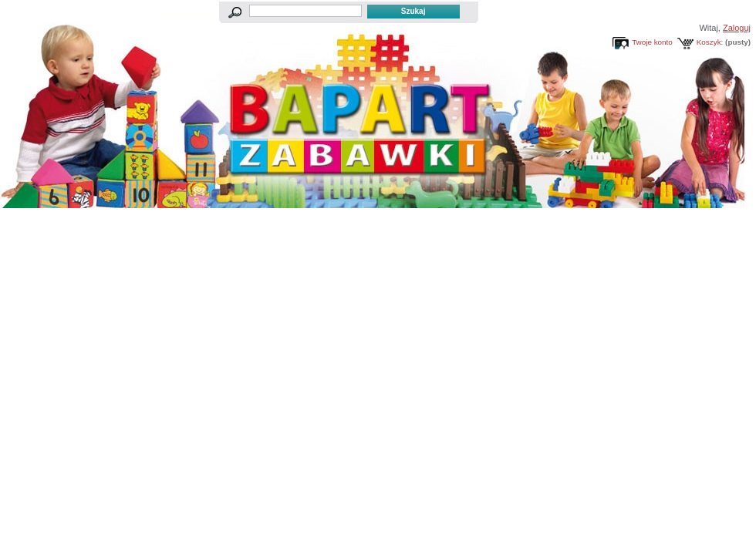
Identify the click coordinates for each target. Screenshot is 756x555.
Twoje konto (652, 42)
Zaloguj (737, 28)
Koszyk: (710, 42)
